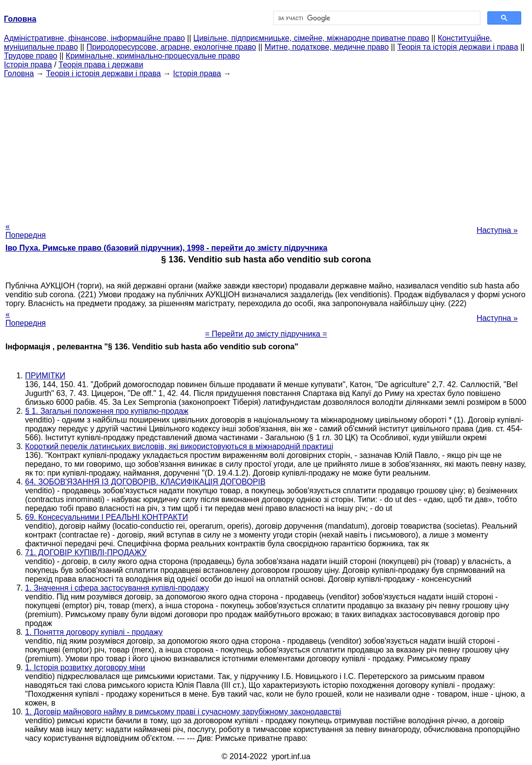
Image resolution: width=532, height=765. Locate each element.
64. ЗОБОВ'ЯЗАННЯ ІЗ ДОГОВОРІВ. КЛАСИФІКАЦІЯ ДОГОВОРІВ (145, 482)
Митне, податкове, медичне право (327, 47)
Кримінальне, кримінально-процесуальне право (153, 56)
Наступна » (497, 230)
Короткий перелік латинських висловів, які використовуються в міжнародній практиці (179, 446)
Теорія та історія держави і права (458, 47)
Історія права (28, 65)
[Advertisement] (266, 147)
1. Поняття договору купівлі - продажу (94, 632)
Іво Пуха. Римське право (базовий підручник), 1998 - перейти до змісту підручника (166, 248)
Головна (19, 73)
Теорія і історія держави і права (104, 73)
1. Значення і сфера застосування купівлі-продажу (117, 588)
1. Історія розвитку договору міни (85, 667)
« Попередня (26, 231)
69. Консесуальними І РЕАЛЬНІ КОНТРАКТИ (107, 517)
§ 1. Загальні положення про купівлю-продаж (107, 411)
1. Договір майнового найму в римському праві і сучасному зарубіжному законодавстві (183, 712)
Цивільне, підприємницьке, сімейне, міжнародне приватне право (311, 38)
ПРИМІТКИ (45, 376)
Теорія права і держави (101, 65)
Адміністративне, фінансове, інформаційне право (94, 38)
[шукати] (376, 18)
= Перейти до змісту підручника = (266, 334)
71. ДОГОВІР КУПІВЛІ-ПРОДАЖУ (86, 552)
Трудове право (31, 56)
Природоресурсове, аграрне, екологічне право (171, 47)
